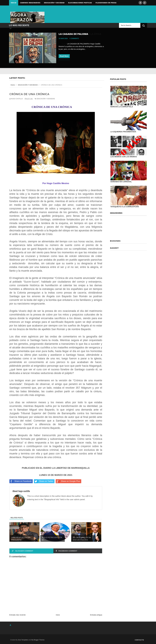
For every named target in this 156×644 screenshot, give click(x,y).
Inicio (14, 3)
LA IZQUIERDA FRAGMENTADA (123, 132)
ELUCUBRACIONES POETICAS (80, 3)
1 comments (74, 38)
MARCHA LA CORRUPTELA (122, 107)
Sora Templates (23, 640)
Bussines (115, 241)
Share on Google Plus (68, 481)
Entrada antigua (96, 615)
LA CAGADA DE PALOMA (73, 34)
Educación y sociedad (54, 3)
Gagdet (114, 248)
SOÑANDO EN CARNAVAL (121, 182)
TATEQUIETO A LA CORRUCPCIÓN (125, 207)
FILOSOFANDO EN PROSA (106, 3)
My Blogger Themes (38, 640)
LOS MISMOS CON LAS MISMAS (124, 157)
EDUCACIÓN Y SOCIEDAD (46, 99)
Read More (64, 56)
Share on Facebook (21, 481)
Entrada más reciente (18, 615)
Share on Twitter (44, 481)
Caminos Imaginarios (30, 3)
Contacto (139, 640)
